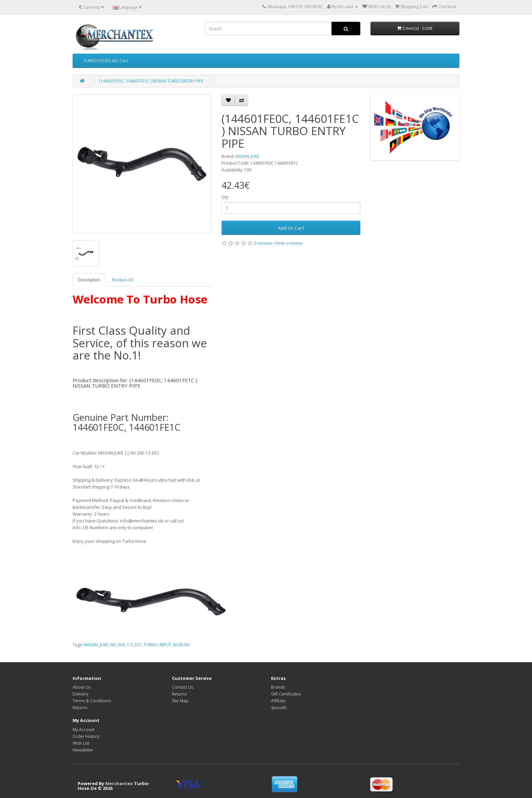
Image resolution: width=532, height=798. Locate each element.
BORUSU (182, 645)
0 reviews (263, 243)
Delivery (80, 694)
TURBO (150, 645)
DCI (138, 645)
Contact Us (183, 687)
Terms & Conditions (92, 701)
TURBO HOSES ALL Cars (106, 61)
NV (113, 645)
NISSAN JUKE (247, 156)
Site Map (180, 701)
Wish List (81, 743)
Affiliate (278, 701)
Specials (279, 708)
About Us (82, 687)
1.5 (130, 645)
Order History (86, 736)
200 (121, 645)
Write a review (289, 243)
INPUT (165, 645)
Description (89, 280)
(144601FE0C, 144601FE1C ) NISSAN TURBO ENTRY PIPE (151, 81)
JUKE (104, 645)
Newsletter (83, 750)
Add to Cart (291, 228)
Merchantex (119, 783)
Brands (278, 687)
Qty (225, 197)
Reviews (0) (122, 280)
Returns (80, 708)
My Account (84, 730)
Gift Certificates (286, 694)
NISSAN (91, 645)
